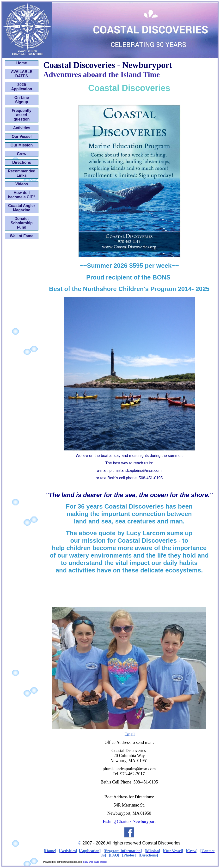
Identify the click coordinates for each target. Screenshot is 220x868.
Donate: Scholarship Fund (22, 223)
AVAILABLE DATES (21, 74)
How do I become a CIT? (22, 195)
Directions (22, 162)
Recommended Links (22, 173)
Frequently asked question (22, 115)
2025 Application (21, 87)
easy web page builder (95, 862)
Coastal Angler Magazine (22, 208)
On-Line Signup (22, 100)
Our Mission (22, 145)
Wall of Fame (22, 236)
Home (22, 63)
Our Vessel (22, 137)
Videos (22, 184)
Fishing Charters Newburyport (129, 821)
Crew (21, 154)
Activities (21, 128)
